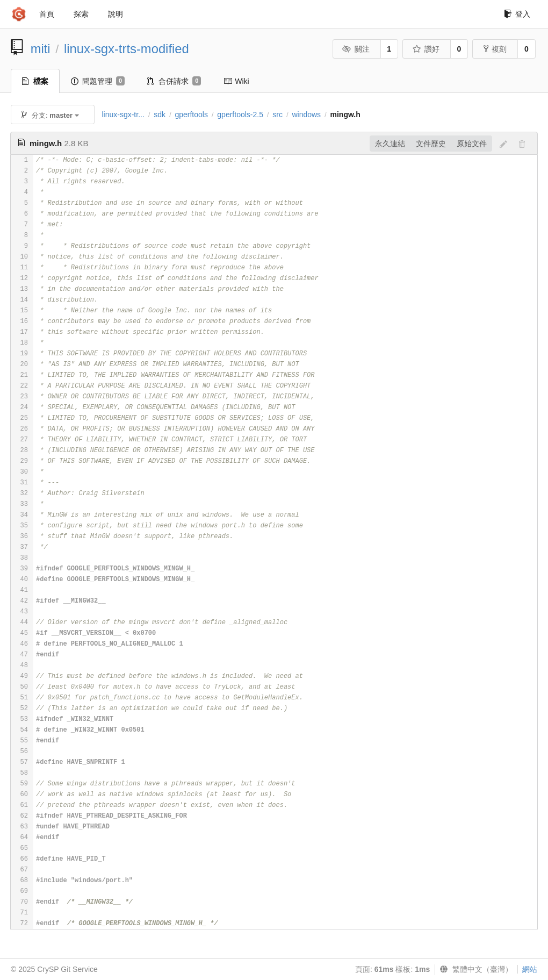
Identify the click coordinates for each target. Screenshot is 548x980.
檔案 (35, 81)
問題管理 (98, 81)
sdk (160, 115)
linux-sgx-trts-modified (127, 49)
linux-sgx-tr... (123, 115)
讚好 (426, 49)
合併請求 (174, 81)
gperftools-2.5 (240, 115)
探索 (81, 14)
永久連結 (390, 144)
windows (306, 115)
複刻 (495, 49)
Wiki (236, 81)
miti (41, 49)
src (277, 115)
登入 (517, 14)
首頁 (47, 14)
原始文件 (472, 144)
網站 (530, 969)
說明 (116, 14)
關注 (356, 49)
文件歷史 (431, 144)
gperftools (191, 115)
